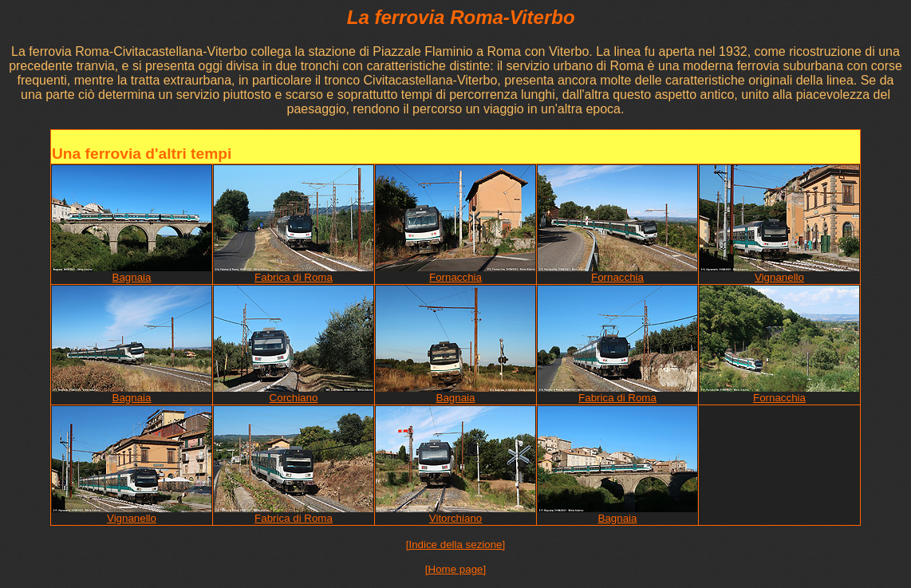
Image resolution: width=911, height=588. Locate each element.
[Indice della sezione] (455, 545)
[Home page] (455, 569)
